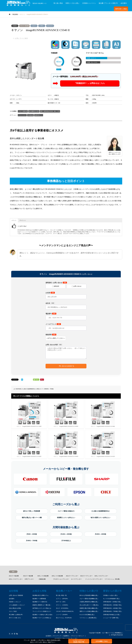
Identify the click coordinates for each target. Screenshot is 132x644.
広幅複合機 (42, 579)
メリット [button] (14, 220)
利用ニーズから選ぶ (72, 3)
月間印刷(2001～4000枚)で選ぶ (113, 608)
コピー (34, 26)
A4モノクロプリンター (101, 576)
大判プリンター (29, 579)
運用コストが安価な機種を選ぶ (89, 611)
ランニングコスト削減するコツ (42, 611)
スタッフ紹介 (13, 611)
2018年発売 (18, 389)
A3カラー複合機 (24, 26)
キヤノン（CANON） (62, 605)
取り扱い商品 (58, 3)
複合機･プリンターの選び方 (108, 3)
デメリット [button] (23, 220)
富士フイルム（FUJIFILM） (64, 618)
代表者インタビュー (15, 602)
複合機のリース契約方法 (40, 602)
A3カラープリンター (86, 576)
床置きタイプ (40, 389)
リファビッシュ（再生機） (113, 579)
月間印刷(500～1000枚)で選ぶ (112, 602)
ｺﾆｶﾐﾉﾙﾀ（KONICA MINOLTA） (65, 611)
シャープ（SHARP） (62, 615)
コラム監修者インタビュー (17, 605)
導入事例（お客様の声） (16, 615)
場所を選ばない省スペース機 (32, 518)
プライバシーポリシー (78, 636)
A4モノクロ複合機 (43, 576)
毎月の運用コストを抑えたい (101, 518)
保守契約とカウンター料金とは (42, 608)
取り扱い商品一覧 (61, 595)
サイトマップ (57, 636)
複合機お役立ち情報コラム (41, 595)
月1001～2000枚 (66, 534)
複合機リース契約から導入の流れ (43, 615)
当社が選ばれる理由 (15, 608)
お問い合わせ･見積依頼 (16, 595)
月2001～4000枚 (100, 534)
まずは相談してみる (102, 641)
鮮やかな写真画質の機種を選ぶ (89, 595)
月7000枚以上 (66, 541)
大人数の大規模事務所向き (29, 389)
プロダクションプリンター (61, 579)
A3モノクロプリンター (16, 579)
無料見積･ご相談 (121, 9)
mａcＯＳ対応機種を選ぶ (87, 615)
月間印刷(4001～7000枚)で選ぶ (113, 611)
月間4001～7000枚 (49, 389)
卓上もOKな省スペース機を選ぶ (89, 605)
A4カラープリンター (72, 576)
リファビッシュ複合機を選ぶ (88, 618)
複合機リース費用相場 (39, 599)
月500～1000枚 (32, 534)
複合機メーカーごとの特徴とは (42, 618)
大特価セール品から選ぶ (110, 595)
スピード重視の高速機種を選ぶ (89, 599)
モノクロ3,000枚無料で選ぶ (111, 599)
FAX (42, 26)
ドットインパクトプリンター (94, 579)
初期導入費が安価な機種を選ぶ (89, 608)
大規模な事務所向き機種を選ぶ (89, 602)
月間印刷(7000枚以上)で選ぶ (112, 615)
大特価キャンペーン (89, 3)
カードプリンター (76, 579)
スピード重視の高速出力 (66, 511)
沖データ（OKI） (61, 602)
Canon (15, 26)
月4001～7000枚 (32, 541)
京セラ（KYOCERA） (63, 608)
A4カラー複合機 (14, 576)
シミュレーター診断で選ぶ (111, 618)
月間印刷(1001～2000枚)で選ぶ (113, 605)
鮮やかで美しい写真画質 (32, 511)
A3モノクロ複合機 (57, 576)
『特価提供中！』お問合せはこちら (90, 83)
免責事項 (66, 636)
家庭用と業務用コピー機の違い (42, 605)
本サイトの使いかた (15, 618)
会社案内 (124, 3)
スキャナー (50, 26)
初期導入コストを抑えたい (66, 518)
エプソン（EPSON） (62, 599)
